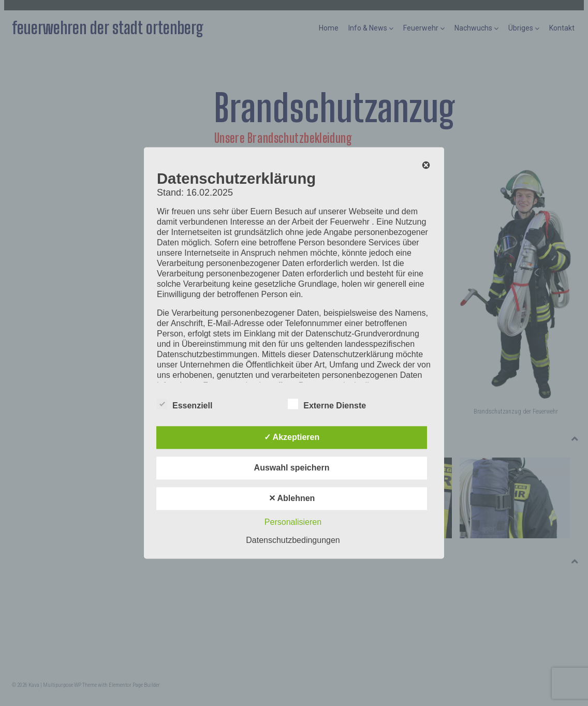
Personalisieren (293, 523)
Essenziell (185, 404)
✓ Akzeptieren (292, 438)
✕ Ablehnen (292, 499)
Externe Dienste (327, 404)
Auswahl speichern (292, 468)
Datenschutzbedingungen (293, 541)
